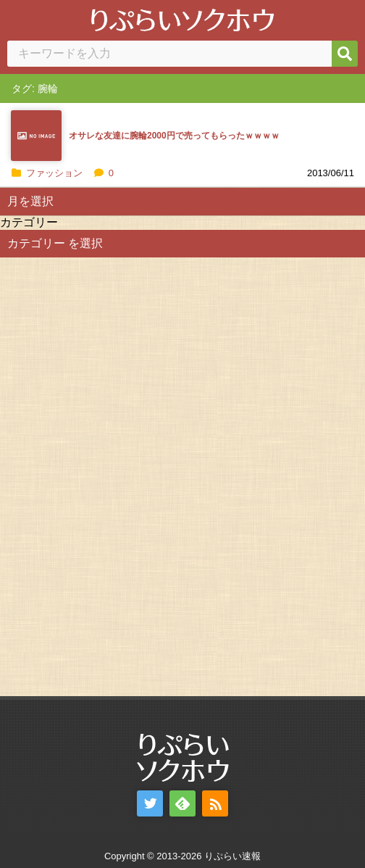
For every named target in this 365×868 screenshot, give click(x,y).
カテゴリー (29, 222)
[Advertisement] (109, 475)
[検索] (345, 54)
